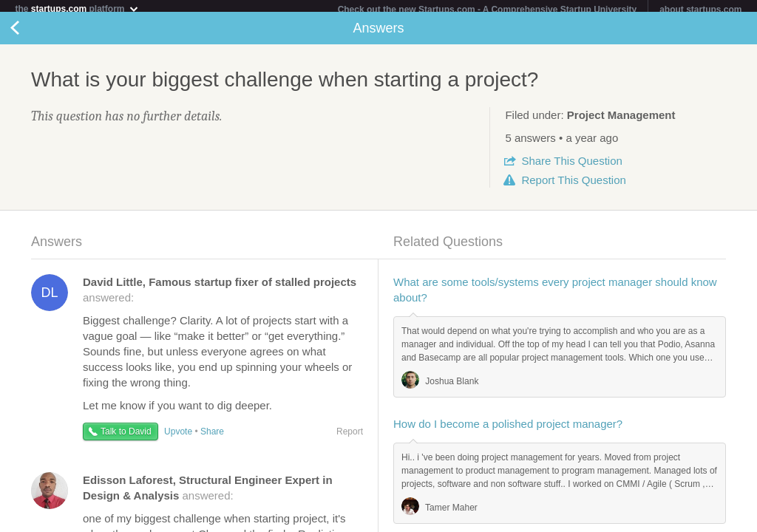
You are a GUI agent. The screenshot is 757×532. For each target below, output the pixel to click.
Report (573, 186)
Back (30, 34)
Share (571, 167)
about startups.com (700, 10)
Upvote (178, 437)
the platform (77, 8)
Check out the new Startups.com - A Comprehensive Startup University (488, 10)
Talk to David (126, 437)
